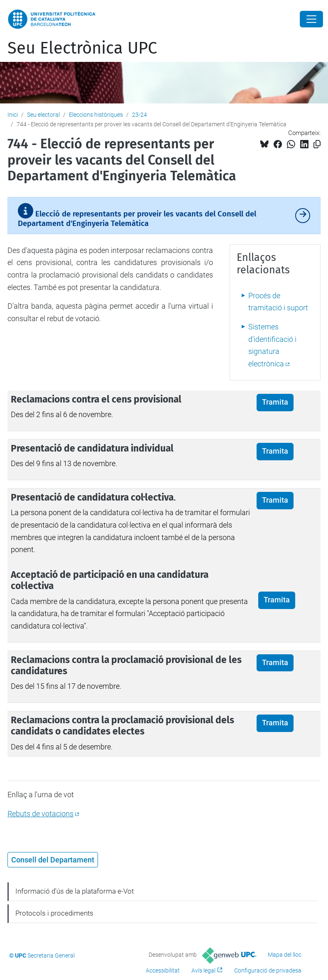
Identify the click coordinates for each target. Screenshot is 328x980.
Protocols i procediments (54, 913)
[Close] (311, 19)
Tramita (275, 402)
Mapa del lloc (285, 955)
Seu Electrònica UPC (82, 48)
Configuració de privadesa (268, 970)
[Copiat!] (317, 144)
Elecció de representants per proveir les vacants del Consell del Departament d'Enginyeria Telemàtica (137, 215)
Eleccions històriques (96, 115)
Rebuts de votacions (40, 814)
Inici (13, 115)
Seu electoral (43, 115)
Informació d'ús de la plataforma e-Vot (75, 891)
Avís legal (203, 970)
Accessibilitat (163, 970)
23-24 (140, 115)
